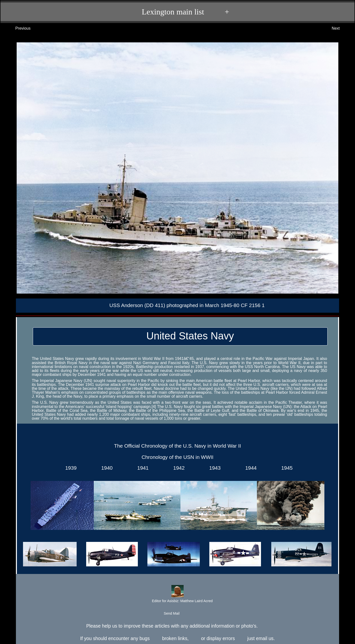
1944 (249, 468)
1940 (106, 468)
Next (341, 28)
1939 (70, 468)
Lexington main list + (180, 12)
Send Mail (177, 614)
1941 (142, 468)
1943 (213, 468)
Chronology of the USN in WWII (177, 457)
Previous (18, 28)
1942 (177, 468)
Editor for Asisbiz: (177, 594)
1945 (285, 468)
